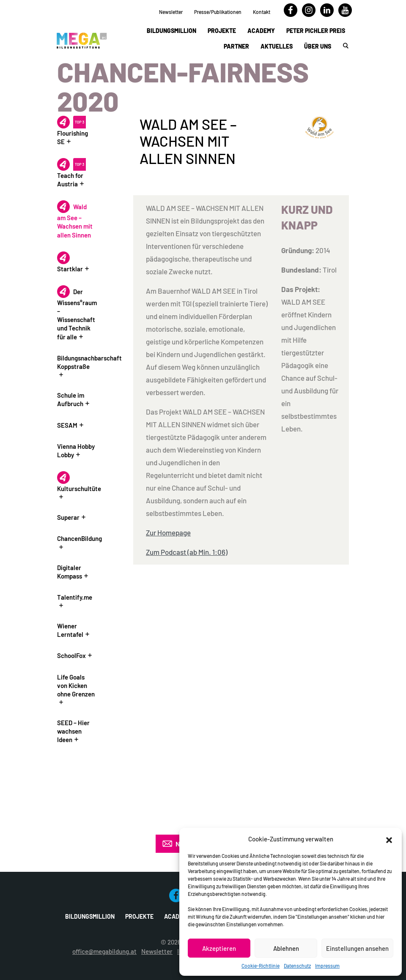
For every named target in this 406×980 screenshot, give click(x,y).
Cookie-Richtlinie (261, 966)
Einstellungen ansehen (357, 948)
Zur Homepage (168, 532)
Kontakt (262, 12)
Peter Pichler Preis (316, 31)
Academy (261, 31)
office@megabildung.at (104, 951)
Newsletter (171, 12)
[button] (389, 839)
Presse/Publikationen (218, 12)
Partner (236, 46)
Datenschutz (297, 966)
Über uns (318, 46)
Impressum (327, 966)
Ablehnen (286, 948)
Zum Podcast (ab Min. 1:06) (187, 552)
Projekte (222, 31)
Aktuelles (277, 46)
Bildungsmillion (171, 31)
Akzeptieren (219, 948)
